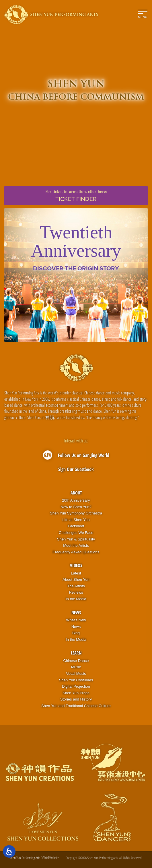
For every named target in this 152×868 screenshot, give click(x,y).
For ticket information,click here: (76, 196)
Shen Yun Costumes (76, 680)
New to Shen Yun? (76, 507)
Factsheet (76, 526)
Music (76, 667)
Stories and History (76, 699)
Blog (76, 633)
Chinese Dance (76, 661)
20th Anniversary (76, 500)
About (76, 493)
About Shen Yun (76, 579)
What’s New (76, 620)
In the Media (76, 599)
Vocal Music (76, 674)
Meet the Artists (76, 545)
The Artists (76, 586)
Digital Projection (76, 686)
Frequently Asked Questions (76, 552)
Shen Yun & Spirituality (76, 539)
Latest (76, 573)
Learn (76, 653)
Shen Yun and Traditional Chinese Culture (76, 706)
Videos (76, 565)
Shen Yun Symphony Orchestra (76, 513)
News (76, 612)
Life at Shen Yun (76, 520)
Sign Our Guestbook (76, 469)
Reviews (76, 592)
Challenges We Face (76, 533)
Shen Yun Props (76, 693)
